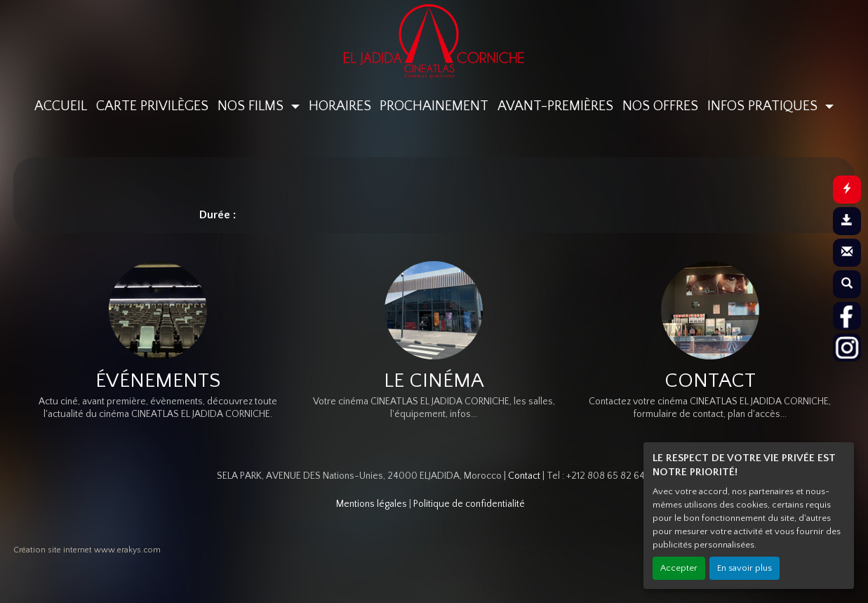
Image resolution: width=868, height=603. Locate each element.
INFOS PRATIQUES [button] (764, 106)
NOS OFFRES (660, 106)
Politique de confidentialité (469, 504)
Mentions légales (372, 504)
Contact (524, 476)
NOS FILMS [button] (252, 106)
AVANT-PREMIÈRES (555, 106)
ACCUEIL (61, 106)
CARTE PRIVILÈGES (152, 106)
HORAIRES (340, 106)
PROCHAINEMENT (434, 106)
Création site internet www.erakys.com (87, 550)
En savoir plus (745, 568)
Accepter (679, 568)
